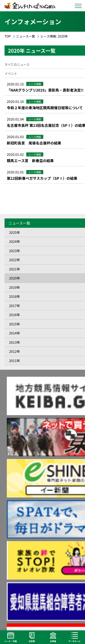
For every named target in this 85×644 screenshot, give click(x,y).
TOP (8, 36)
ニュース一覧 (25, 36)
